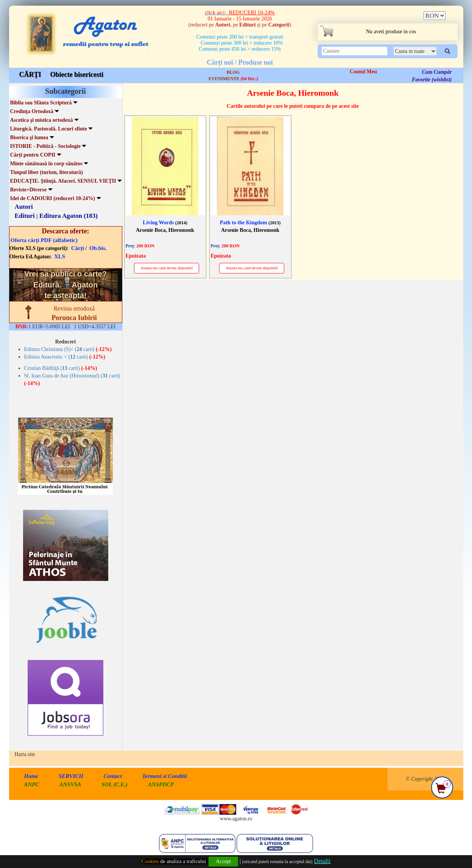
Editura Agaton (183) (69, 216)
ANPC (32, 784)
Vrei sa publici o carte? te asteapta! (65, 285)
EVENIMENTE (233, 79)
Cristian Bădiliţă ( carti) (61, 368)
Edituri (25, 216)
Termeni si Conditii (164, 776)
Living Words (165, 223)
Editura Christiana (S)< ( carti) (68, 349)
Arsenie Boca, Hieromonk (165, 230)
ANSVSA (70, 784)
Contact (113, 776)
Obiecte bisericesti (77, 75)
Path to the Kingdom (250, 223)
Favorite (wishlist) (432, 80)
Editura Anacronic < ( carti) (65, 357)
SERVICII (71, 776)
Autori (24, 207)
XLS (60, 256)
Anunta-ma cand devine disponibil (167, 268)
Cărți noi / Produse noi (240, 62)
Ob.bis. (98, 248)
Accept (223, 861)
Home (31, 776)
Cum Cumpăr (437, 72)
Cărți (78, 248)
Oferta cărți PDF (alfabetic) (44, 240)
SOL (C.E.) (115, 784)
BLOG (233, 72)
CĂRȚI (30, 75)
